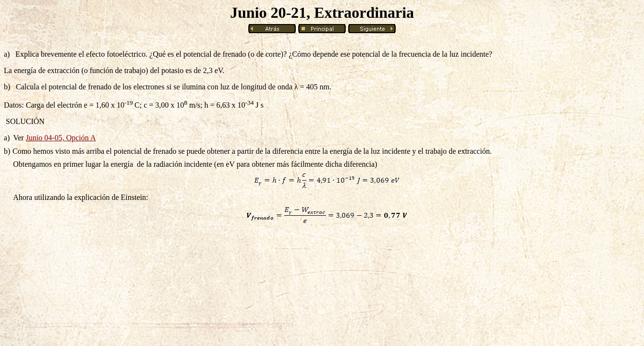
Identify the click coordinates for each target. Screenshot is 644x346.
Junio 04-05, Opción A (61, 138)
